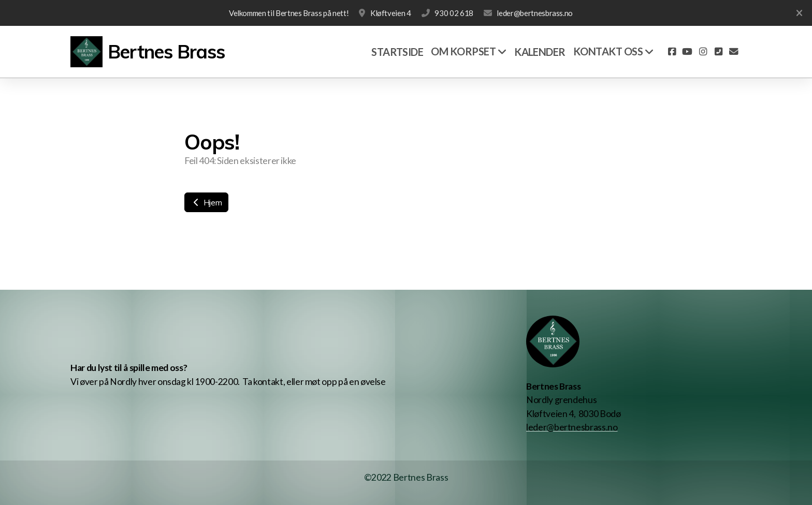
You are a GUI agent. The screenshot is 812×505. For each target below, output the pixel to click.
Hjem (206, 202)
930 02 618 (454, 13)
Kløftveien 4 (391, 13)
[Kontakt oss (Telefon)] (718, 52)
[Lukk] (799, 13)
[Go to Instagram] (703, 52)
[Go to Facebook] (672, 52)
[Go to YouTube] (687, 52)
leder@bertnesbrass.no (535, 13)
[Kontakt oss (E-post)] (734, 52)
